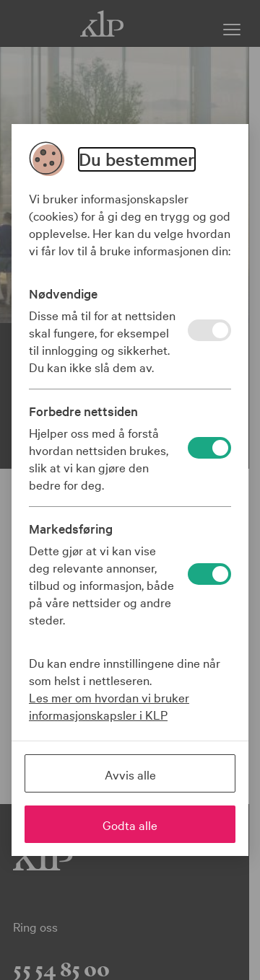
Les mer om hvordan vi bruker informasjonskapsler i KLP (109, 706)
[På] (209, 330)
